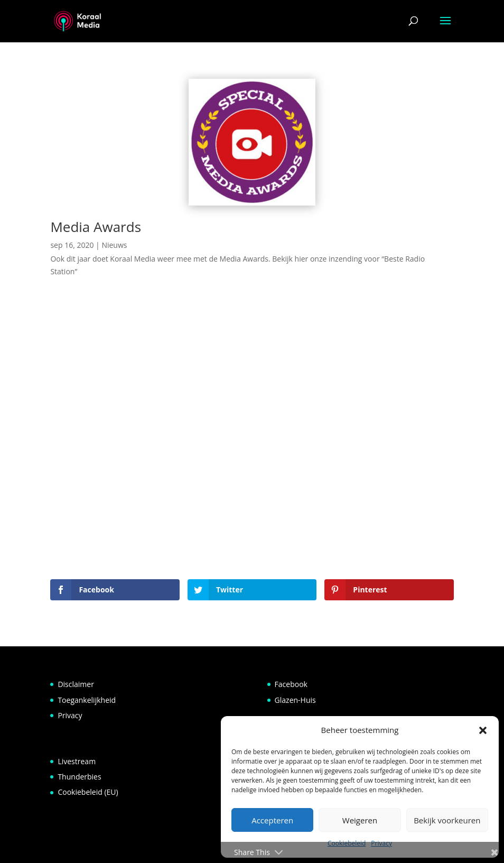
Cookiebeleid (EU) (88, 792)
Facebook (291, 684)
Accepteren (272, 820)
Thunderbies (79, 777)
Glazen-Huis (295, 700)
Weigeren (360, 820)
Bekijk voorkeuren (447, 820)
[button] (483, 730)
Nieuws (114, 245)
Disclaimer (76, 684)
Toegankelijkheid (87, 700)
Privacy (70, 715)
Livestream (77, 761)
